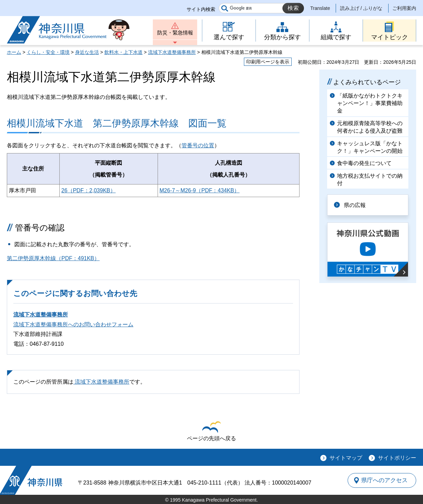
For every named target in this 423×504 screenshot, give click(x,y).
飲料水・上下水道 (123, 52)
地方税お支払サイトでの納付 (370, 180)
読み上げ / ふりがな (361, 8)
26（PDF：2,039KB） (89, 190)
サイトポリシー (397, 458)
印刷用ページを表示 (268, 62)
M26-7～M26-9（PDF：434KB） (200, 190)
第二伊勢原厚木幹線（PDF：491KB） (53, 258)
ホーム (14, 52)
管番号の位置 (198, 145)
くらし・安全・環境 (48, 52)
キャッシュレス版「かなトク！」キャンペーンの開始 (370, 147)
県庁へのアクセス (385, 480)
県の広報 (355, 205)
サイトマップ (346, 458)
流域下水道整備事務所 (172, 52)
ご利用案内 (404, 8)
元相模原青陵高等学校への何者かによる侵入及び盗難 (370, 127)
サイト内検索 (201, 9)
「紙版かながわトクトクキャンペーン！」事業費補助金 (370, 103)
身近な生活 (87, 52)
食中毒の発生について (364, 163)
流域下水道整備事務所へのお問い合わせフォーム (73, 324)
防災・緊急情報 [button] (175, 33)
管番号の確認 (40, 228)
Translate (320, 8)
